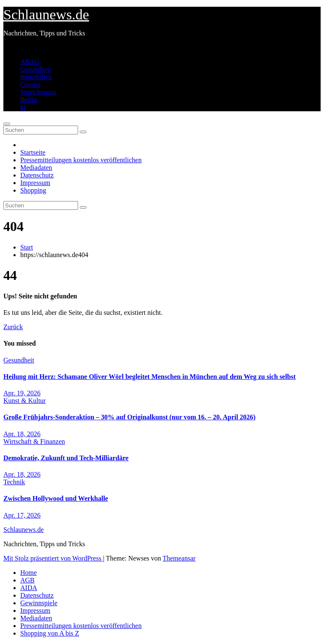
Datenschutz (37, 175)
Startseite (33, 152)
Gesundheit (36, 69)
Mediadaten (36, 168)
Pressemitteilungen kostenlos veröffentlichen (81, 160)
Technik (14, 482)
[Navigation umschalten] (7, 124)
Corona (30, 85)
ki (23, 107)
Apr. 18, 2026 (22, 434)
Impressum (35, 183)
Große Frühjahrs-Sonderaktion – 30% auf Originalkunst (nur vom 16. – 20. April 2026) (130, 417)
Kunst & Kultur (24, 401)
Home (28, 573)
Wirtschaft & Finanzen (34, 441)
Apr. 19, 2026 (22, 393)
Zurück (13, 327)
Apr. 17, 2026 (22, 515)
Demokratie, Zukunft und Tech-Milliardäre (66, 458)
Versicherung (38, 92)
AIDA (29, 588)
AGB (27, 580)
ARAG (30, 62)
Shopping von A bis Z (50, 633)
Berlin (29, 100)
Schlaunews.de (46, 15)
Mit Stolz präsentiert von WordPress (53, 558)
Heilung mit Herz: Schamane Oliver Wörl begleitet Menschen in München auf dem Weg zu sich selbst (150, 377)
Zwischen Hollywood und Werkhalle (56, 498)
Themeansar (179, 558)
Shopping (33, 190)
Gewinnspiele (39, 603)
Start (27, 247)
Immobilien (36, 77)
